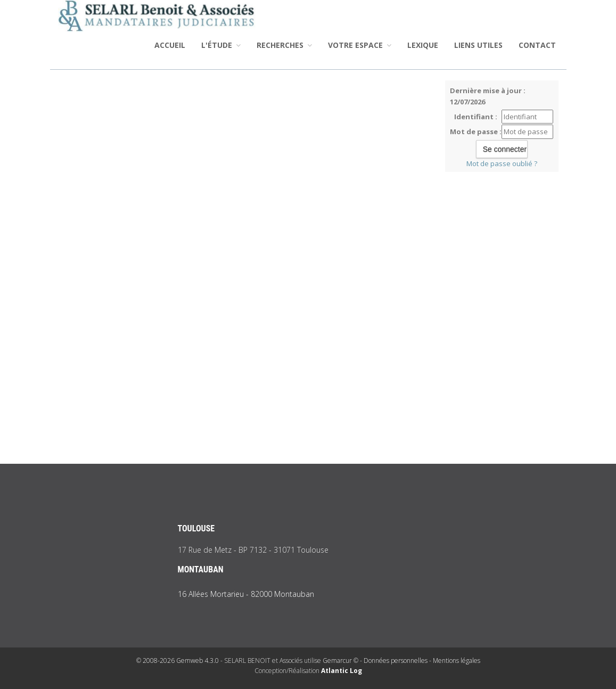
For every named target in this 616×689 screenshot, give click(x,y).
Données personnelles (396, 661)
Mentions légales (457, 661)
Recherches (284, 45)
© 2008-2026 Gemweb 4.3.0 (178, 661)
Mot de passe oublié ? (502, 163)
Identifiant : (476, 117)
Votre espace (360, 45)
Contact (537, 45)
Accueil (170, 45)
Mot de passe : (476, 132)
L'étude (221, 45)
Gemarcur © (340, 661)
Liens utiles (478, 45)
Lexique (423, 45)
